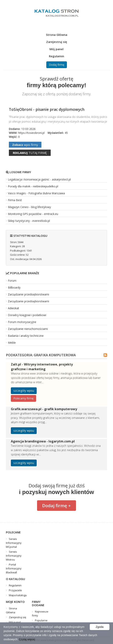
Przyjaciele (15, 590)
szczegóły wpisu (24, 391)
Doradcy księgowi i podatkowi (27, 315)
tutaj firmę (30, 153)
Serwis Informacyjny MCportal (14, 543)
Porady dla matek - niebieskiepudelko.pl (33, 186)
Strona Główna (57, 35)
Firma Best (15, 200)
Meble (12, 343)
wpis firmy (25, 145)
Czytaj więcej (27, 639)
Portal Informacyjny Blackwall (14, 568)
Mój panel (56, 49)
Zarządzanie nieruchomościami (28, 329)
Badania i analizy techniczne (26, 336)
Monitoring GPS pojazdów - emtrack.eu (33, 214)
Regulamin (56, 56)
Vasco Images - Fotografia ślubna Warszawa (36, 193)
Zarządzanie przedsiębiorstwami (28, 294)
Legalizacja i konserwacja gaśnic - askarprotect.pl (39, 179)
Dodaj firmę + (56, 505)
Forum (12, 281)
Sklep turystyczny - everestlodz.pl (29, 221)
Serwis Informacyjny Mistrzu (14, 556)
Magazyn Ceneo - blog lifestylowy (29, 207)
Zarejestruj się (57, 42)
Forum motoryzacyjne (22, 322)
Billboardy (14, 287)
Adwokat (14, 308)
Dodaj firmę (57, 65)
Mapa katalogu (18, 595)
